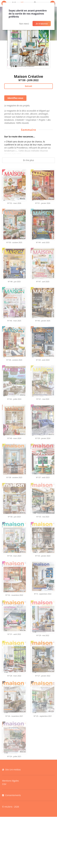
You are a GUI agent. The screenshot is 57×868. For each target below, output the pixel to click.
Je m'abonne (42, 24)
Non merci (24, 24)
